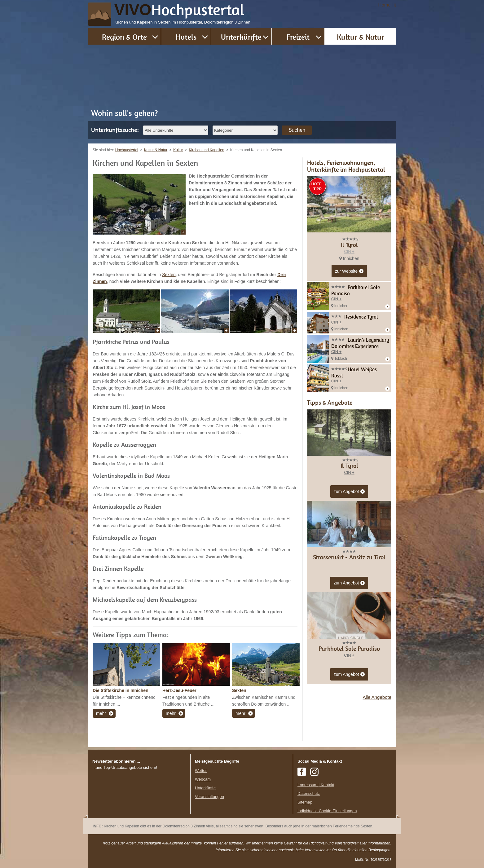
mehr (101, 713)
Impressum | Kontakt (316, 785)
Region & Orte (124, 37)
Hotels (186, 37)
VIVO (179, 10)
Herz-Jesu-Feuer (179, 690)
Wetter (201, 771)
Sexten (169, 275)
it (395, 5)
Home (385, 5)
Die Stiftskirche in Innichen (121, 690)
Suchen (297, 130)
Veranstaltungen (209, 797)
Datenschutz (309, 793)
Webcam (203, 779)
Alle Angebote (377, 697)
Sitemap (305, 802)
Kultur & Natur (361, 37)
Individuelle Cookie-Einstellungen (327, 811)
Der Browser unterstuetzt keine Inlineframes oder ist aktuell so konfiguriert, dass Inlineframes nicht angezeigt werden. (139, 811)
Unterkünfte (241, 37)
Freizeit (298, 37)
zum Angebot (349, 492)
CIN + (349, 251)
